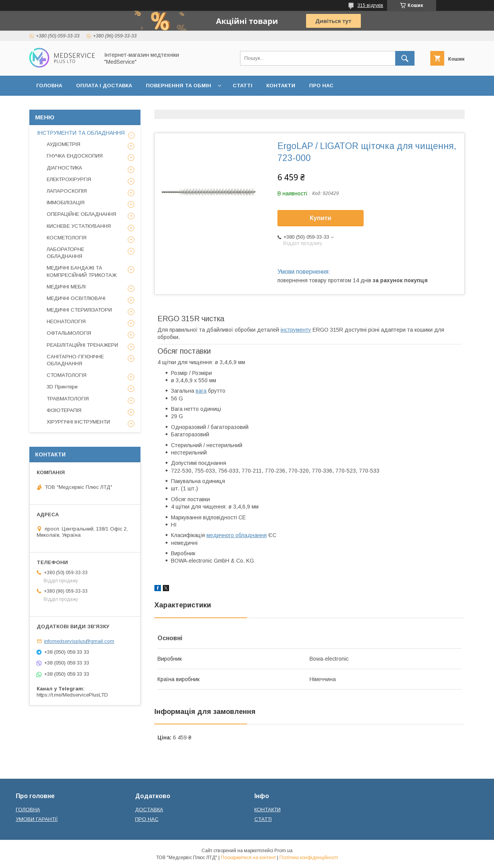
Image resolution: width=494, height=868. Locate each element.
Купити (321, 218)
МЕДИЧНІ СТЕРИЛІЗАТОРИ (79, 310)
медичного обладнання (237, 535)
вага (201, 391)
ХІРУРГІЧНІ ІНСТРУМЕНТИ (78, 422)
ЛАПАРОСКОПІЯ (67, 191)
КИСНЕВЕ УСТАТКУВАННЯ (79, 226)
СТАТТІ (243, 86)
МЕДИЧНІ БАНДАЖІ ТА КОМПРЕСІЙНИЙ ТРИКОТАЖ (82, 271)
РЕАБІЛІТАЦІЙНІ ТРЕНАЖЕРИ (82, 345)
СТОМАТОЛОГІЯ (67, 375)
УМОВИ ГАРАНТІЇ (37, 819)
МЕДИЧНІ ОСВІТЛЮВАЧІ (76, 298)
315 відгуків (370, 5)
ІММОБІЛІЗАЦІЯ (66, 203)
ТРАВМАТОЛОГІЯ (68, 399)
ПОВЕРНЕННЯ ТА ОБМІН (178, 86)
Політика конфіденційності (309, 858)
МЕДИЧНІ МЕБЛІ (66, 287)
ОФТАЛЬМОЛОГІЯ (69, 333)
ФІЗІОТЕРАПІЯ (64, 410)
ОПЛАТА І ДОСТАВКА (104, 86)
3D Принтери (62, 387)
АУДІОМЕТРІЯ (63, 144)
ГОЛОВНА (49, 86)
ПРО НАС (321, 86)
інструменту (296, 330)
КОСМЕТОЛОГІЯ (67, 238)
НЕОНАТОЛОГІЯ (66, 321)
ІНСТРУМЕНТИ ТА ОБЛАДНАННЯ (81, 133)
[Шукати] (405, 58)
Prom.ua (283, 851)
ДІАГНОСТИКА (64, 168)
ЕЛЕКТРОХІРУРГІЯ (69, 179)
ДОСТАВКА (149, 810)
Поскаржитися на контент (248, 858)
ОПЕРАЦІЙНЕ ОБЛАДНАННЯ (81, 214)
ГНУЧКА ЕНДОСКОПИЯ (75, 156)
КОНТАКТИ (281, 86)
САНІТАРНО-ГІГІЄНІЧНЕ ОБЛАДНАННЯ (75, 360)
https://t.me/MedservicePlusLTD (72, 695)
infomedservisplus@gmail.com (79, 641)
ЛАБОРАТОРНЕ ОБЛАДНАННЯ (65, 253)
